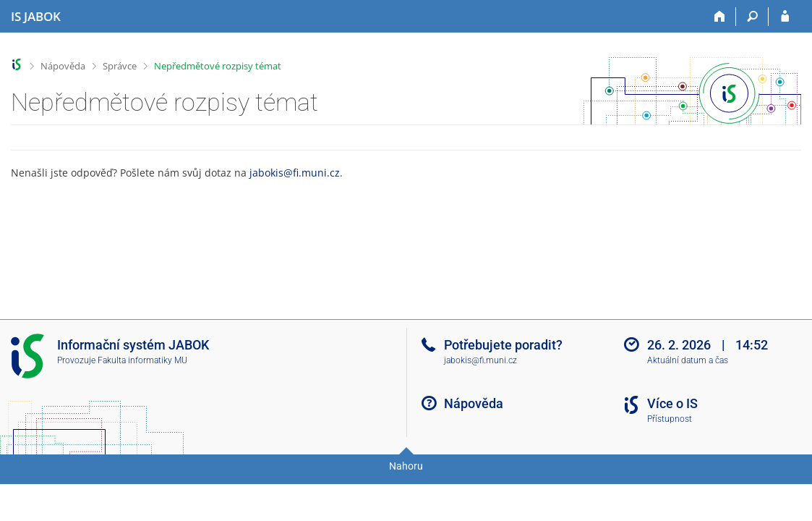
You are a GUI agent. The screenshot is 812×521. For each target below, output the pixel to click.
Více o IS (672, 403)
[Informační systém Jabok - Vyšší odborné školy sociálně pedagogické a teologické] (36, 17)
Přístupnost (670, 419)
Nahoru (406, 466)
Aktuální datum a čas (688, 360)
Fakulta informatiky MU (142, 360)
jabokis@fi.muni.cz (295, 173)
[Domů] (720, 17)
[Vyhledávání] (752, 17)
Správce (120, 66)
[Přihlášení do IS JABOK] (785, 17)
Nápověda (63, 66)
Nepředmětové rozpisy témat (218, 66)
